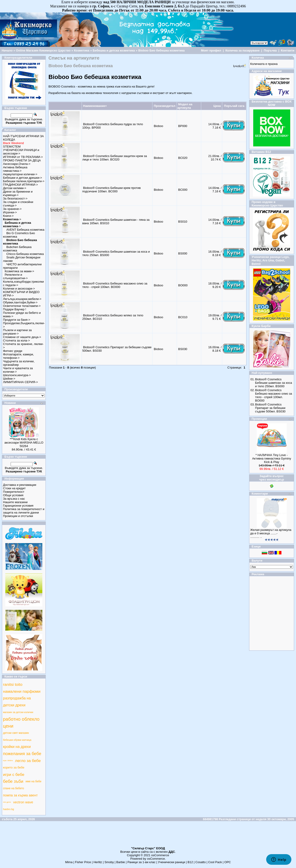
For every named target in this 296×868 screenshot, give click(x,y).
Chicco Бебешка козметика (25, 254)
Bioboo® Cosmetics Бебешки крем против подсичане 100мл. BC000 (112, 190)
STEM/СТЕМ (12, 147)
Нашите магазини (15, 502)
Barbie (121, 862)
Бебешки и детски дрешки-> (23, 178)
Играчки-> (10, 212)
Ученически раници (171, 862)
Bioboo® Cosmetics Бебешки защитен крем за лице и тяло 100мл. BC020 (115, 158)
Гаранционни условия (18, 506)
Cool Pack (215, 862)
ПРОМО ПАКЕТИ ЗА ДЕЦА (22, 160)
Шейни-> (9, 379)
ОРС (228, 862)
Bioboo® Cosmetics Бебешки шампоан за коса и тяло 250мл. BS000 (274, 383)
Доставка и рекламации (20, 485)
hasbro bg (8, 809)
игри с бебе (14, 774)
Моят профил (211, 50)
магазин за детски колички (18, 712)
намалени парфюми (22, 691)
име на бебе (34, 781)
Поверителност (14, 492)
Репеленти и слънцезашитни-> (15, 276)
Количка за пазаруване (243, 50)
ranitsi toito (13, 684)
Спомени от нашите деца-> (22, 337)
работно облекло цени (21, 723)
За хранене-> (12, 209)
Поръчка (270, 50)
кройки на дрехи (17, 747)
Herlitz (98, 862)
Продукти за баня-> (17, 320)
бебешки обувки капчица (17, 740)
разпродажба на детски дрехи (17, 702)
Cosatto (201, 862)
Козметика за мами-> (19, 271)
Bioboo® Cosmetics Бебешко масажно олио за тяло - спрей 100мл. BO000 (115, 285)
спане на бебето (14, 788)
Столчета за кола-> (16, 340)
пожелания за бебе (22, 754)
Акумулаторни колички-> (20, 174)
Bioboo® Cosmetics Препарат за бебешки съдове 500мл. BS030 (270, 408)
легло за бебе (28, 761)
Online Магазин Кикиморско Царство (43, 50)
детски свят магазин (16, 733)
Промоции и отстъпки (18, 516)
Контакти (288, 50)
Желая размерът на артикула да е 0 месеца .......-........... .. (271, 533)
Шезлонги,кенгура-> (17, 375)
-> (12, 219)
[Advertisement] (148, 836)
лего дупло (7, 802)
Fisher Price (83, 862)
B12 (190, 862)
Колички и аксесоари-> (19, 289)
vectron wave (23, 802)
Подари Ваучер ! (15, 309)
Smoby (109, 862)
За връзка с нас (14, 499)
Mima (69, 862)
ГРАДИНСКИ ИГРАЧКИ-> (20, 185)
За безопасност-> (15, 198)
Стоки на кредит (14, 488)
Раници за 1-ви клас (142, 862)
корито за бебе (14, 767)
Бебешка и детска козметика (114, 50)
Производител (165, 106)
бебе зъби (13, 781)
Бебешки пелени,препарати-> (24, 181)
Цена (217, 106)
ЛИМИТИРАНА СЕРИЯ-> (20, 382)
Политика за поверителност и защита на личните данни (24, 511)
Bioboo (158, 126)
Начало (7, 50)
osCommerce (160, 855)
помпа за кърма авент (20, 795)
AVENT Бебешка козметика (25, 230)
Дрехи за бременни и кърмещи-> (18, 193)
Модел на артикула (185, 106)
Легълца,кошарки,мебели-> (22, 299)
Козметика (82, 50)
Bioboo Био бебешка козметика (162, 50)
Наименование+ (95, 106)
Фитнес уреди (13, 351)
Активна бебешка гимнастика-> (15, 169)
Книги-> (8, 216)
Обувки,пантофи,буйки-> (20, 302)
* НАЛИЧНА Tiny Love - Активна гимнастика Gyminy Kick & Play (272, 458)
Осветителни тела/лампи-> (22, 306)
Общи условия (13, 495)
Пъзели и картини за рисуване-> (17, 332)
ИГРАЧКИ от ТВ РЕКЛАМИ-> (23, 157)
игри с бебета (8, 761)
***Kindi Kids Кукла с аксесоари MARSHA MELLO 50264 (24, 443)
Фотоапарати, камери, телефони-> (18, 356)
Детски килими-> (15, 188)
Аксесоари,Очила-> (17, 164)
